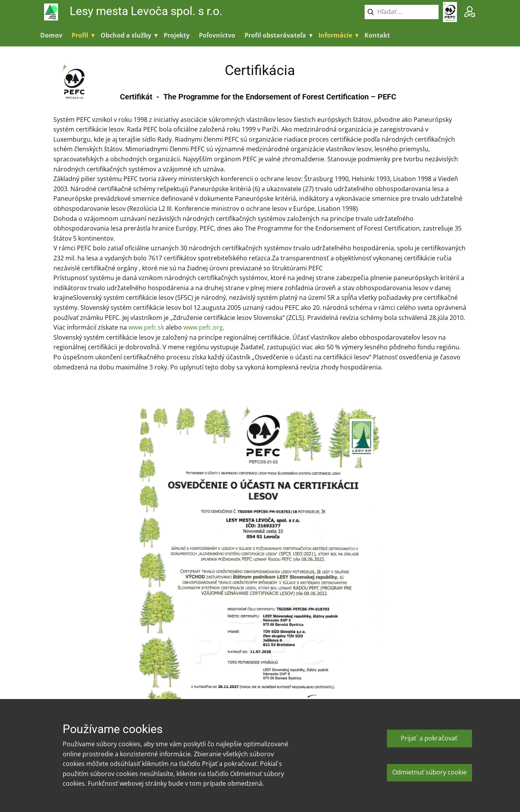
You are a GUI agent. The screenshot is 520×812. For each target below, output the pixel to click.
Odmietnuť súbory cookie (429, 772)
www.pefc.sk (146, 327)
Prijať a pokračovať (429, 738)
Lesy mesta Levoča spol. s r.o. (147, 11)
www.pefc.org (203, 327)
